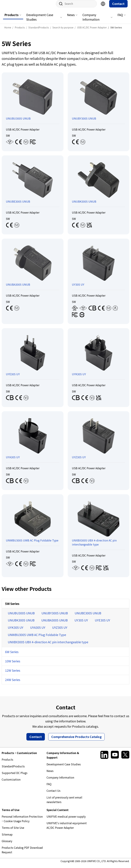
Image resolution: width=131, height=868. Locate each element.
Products (11, 18)
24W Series (13, 683)
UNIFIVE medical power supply (66, 820)
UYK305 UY (16, 631)
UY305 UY (81, 623)
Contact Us (53, 794)
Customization (11, 783)
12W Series (13, 674)
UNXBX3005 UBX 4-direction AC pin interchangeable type (48, 645)
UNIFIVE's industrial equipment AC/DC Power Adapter (67, 829)
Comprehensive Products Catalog (76, 740)
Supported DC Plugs (15, 776)
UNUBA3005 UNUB (54, 623)
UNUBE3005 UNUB (88, 616)
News (71, 18)
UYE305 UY (102, 623)
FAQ (120, 18)
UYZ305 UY (60, 631)
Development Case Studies (40, 20)
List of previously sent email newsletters (64, 803)
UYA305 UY (38, 631)
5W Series (12, 607)
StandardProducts (13, 770)
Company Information (91, 20)
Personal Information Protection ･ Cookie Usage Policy (22, 822)
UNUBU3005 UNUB (21, 616)
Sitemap (7, 838)
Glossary (7, 844)
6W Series (12, 655)
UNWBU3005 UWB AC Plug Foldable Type (37, 638)
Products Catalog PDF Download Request (22, 853)
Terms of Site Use (13, 831)
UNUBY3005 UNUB (55, 616)
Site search (60, 7)
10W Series (13, 664)
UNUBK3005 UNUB (21, 623)
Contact (118, 7)
